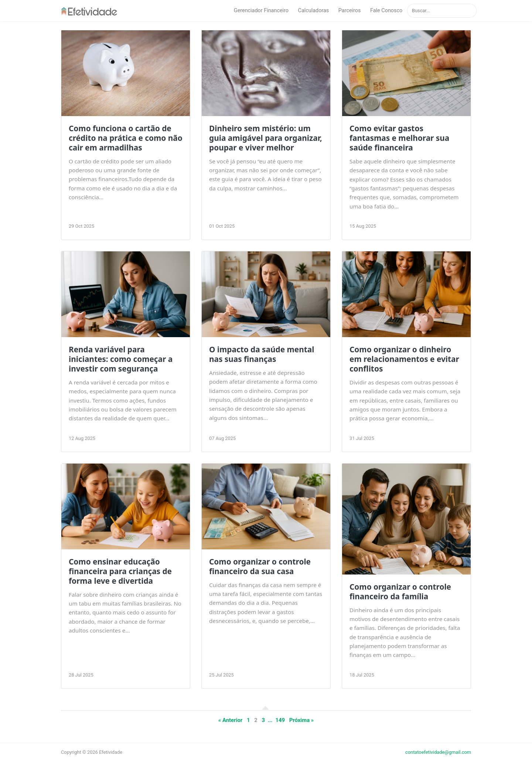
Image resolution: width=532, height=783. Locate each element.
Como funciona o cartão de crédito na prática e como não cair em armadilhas (126, 138)
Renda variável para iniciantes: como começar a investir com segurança (121, 359)
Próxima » (302, 720)
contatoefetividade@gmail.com (438, 752)
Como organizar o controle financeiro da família (400, 592)
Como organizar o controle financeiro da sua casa (260, 566)
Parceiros (350, 11)
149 (280, 720)
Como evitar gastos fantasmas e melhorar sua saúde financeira (399, 138)
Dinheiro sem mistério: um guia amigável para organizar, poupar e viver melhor (266, 138)
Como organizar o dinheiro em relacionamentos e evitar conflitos (404, 359)
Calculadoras (314, 11)
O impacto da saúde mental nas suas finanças (262, 354)
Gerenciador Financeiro (261, 11)
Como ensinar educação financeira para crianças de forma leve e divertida (120, 571)
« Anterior (231, 720)
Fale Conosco (386, 11)
